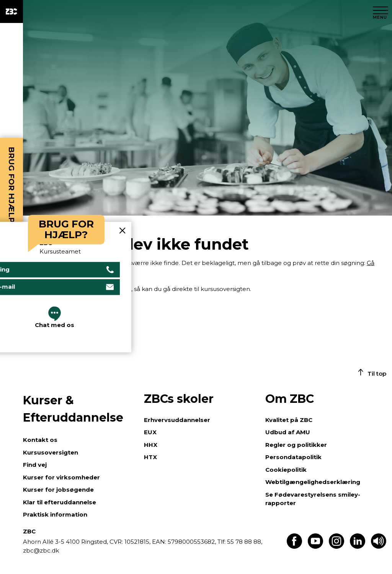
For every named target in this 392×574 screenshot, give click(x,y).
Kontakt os (40, 440)
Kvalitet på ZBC (289, 420)
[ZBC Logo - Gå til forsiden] (11, 11)
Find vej (35, 465)
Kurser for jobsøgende (58, 490)
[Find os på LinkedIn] (358, 547)
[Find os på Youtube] (315, 547)
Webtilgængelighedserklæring (313, 482)
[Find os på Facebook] (294, 547)
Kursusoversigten (51, 452)
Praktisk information (55, 514)
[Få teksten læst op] (379, 547)
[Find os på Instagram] (336, 547)
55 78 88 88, (244, 542)
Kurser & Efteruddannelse (73, 409)
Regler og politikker (296, 445)
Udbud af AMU (288, 432)
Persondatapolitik (293, 457)
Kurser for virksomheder (61, 477)
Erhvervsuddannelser (177, 420)
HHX (151, 445)
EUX (150, 432)
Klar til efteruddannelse (60, 502)
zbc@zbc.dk (41, 550)
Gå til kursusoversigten (56, 309)
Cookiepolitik (286, 470)
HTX (150, 457)
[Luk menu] (381, 11)
